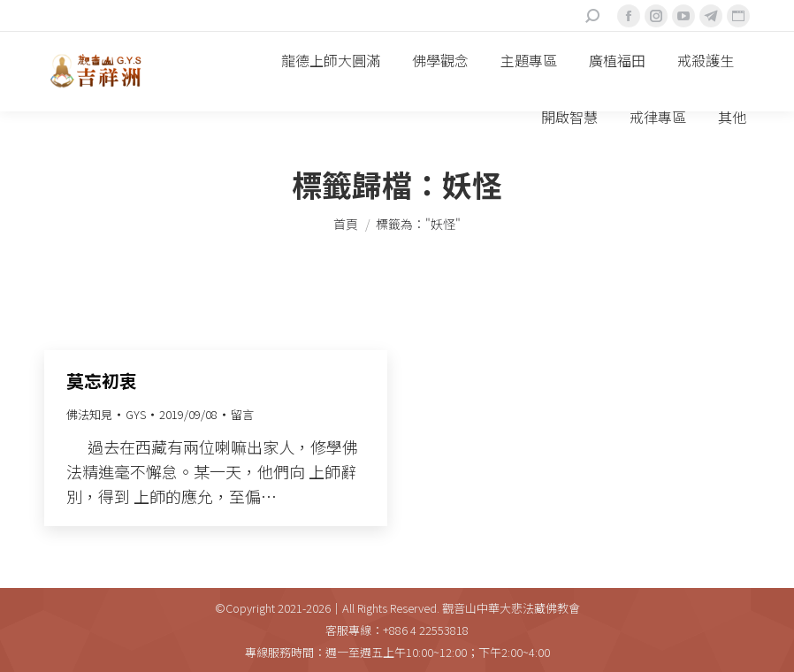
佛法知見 (89, 414)
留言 (242, 414)
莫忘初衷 (102, 381)
